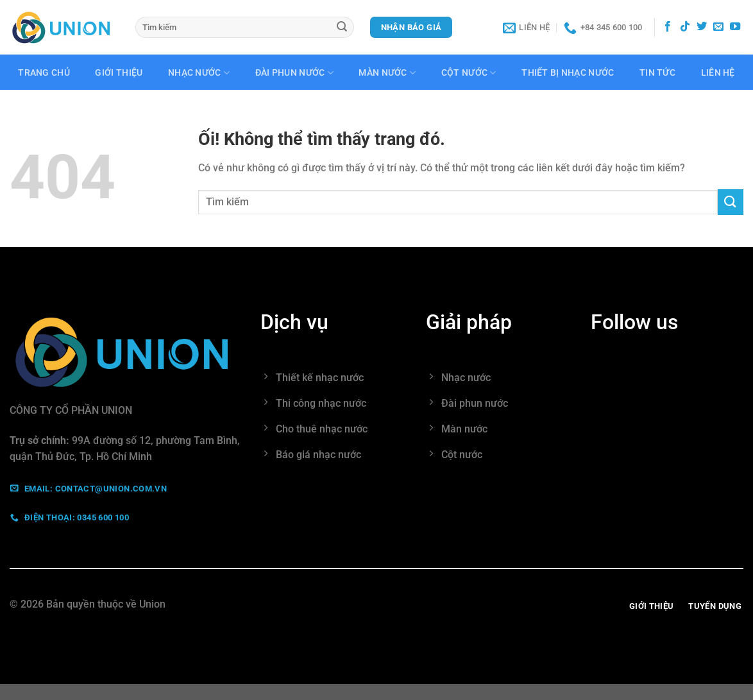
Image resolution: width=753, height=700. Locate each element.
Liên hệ (718, 73)
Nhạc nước (199, 73)
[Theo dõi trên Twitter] (702, 27)
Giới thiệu (119, 73)
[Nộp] (343, 28)
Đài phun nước (294, 73)
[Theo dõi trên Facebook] (668, 27)
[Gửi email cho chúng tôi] (718, 27)
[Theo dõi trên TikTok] (685, 27)
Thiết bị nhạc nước (568, 73)
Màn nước (387, 73)
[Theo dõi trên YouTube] (735, 27)
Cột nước (469, 73)
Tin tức (657, 73)
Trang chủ (44, 73)
